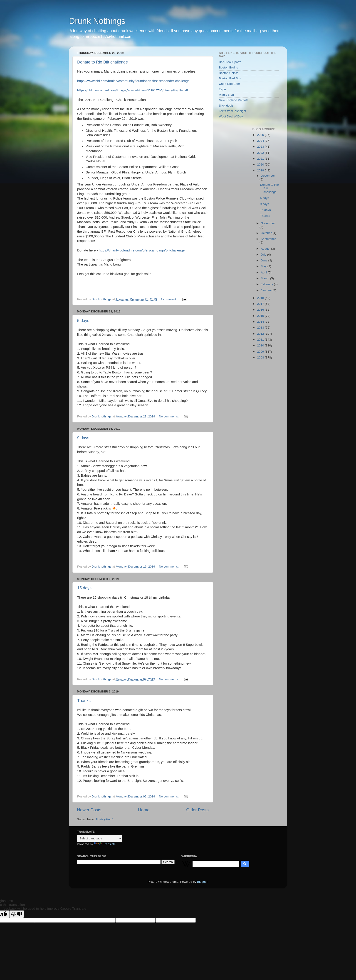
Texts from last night (232, 111)
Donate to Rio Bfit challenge (103, 62)
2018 (261, 298)
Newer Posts (89, 810)
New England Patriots (234, 100)
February (267, 284)
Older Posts (197, 810)
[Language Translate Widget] (100, 838)
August (266, 249)
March (266, 278)
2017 (261, 304)
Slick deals (226, 106)
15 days (84, 588)
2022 (261, 153)
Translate (105, 844)
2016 (261, 310)
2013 (261, 328)
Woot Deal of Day (231, 116)
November (268, 223)
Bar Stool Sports (230, 62)
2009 (261, 352)
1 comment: (169, 299)
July (264, 255)
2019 (261, 170)
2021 (261, 159)
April (264, 272)
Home (144, 810)
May (264, 266)
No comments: (169, 416)
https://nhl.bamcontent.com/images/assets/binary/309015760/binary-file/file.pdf (133, 90)
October (267, 233)
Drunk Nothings (97, 21)
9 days (83, 438)
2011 (261, 340)
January (267, 290)
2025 (261, 135)
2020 (261, 165)
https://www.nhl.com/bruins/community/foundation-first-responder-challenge (133, 81)
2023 (261, 147)
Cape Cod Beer (229, 84)
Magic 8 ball (227, 95)
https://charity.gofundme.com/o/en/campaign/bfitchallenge (142, 250)
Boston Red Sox (230, 78)
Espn (222, 89)
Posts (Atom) (105, 819)
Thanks (84, 701)
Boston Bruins (228, 67)
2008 (261, 357)
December (268, 176)
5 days (83, 321)
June (265, 260)
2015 (261, 316)
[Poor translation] (17, 914)
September (268, 239)
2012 (261, 334)
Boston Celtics (229, 73)
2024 (261, 141)
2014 (261, 322)
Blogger (202, 882)
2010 (261, 345)
